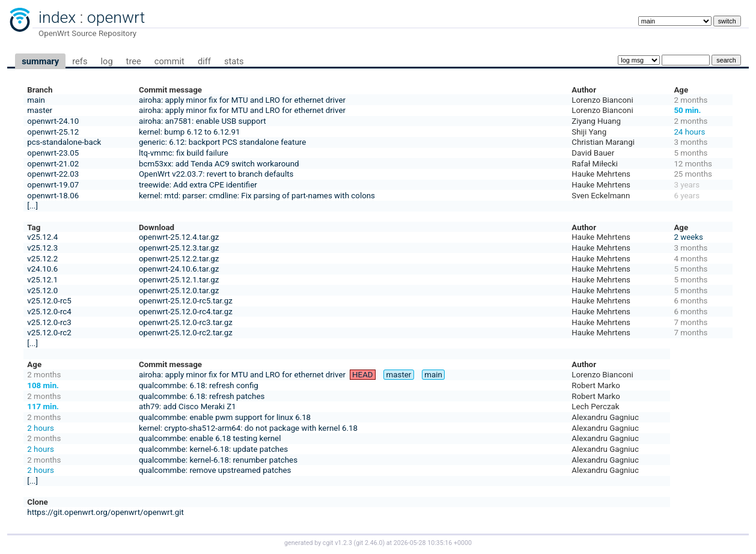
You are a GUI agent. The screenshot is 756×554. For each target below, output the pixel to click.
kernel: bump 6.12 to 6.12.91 (190, 132)
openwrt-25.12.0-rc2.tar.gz (186, 333)
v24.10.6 (42, 269)
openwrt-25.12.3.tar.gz (179, 248)
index (57, 17)
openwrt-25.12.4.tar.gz (179, 237)
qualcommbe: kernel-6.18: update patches (213, 449)
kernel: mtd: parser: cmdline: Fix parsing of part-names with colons (257, 196)
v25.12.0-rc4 (49, 312)
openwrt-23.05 (53, 153)
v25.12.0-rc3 (49, 322)
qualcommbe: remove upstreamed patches (215, 470)
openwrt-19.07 (53, 185)
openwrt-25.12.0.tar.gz (179, 291)
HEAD (363, 375)
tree (134, 61)
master (40, 110)
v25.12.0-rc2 (49, 333)
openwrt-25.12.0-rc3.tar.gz (186, 322)
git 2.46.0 (369, 543)
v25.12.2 (42, 259)
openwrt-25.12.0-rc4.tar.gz (186, 312)
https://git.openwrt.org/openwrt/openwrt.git (105, 512)
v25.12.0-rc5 (49, 301)
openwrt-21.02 (53, 164)
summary (40, 61)
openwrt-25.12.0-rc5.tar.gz (186, 301)
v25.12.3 (42, 248)
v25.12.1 (42, 280)
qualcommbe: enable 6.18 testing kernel (210, 438)
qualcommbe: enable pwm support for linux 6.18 (225, 417)
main (36, 100)
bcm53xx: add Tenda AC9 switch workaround (219, 164)
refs (80, 61)
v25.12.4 (42, 237)
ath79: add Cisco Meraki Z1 (187, 406)
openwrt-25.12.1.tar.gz (179, 280)
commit (169, 61)
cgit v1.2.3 (337, 543)
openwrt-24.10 (53, 121)
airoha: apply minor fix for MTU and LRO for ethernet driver (242, 100)
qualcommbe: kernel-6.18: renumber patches (218, 460)
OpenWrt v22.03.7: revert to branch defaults (216, 174)
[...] (32, 206)
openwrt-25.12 (53, 132)
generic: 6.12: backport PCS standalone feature (222, 142)
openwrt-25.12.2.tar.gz (179, 259)
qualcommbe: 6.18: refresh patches (202, 396)
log (106, 61)
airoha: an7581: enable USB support (203, 121)
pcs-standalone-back (64, 142)
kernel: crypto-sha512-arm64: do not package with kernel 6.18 (248, 428)
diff (204, 61)
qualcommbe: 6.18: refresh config (199, 385)
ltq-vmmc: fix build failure (184, 153)
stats (234, 61)
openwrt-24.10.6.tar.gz (179, 269)
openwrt (116, 17)
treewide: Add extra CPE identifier (198, 185)
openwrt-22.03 (53, 174)
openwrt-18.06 (53, 196)
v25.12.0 (42, 291)
